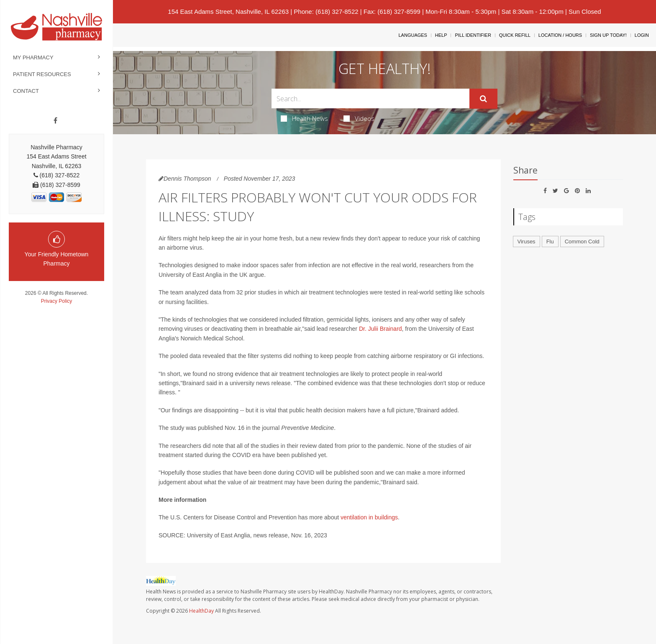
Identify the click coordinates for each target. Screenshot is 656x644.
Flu (550, 241)
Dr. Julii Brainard (381, 329)
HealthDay (201, 611)
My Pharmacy (33, 57)
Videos (359, 118)
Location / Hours (560, 35)
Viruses (527, 241)
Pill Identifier (473, 35)
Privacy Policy (57, 301)
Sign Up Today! (608, 35)
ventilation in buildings (369, 517)
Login (642, 35)
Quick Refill (515, 35)
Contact (26, 91)
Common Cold (582, 241)
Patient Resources (42, 74)
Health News (304, 118)
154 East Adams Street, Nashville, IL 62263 (228, 11)
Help (441, 35)
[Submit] (483, 99)
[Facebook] (55, 121)
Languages (413, 35)
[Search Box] (370, 98)
